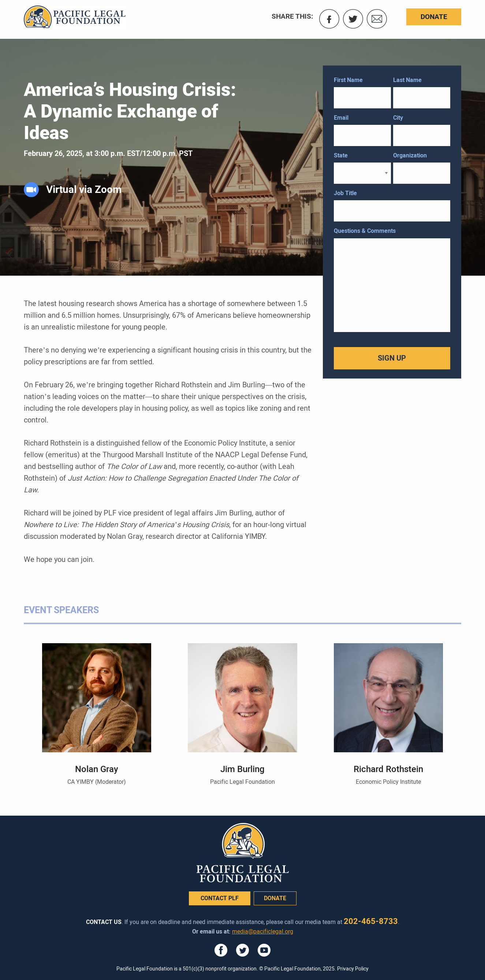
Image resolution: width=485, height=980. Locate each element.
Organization (410, 155)
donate (275, 898)
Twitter (353, 19)
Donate (434, 17)
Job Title (345, 193)
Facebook (329, 19)
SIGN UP (392, 358)
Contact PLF (220, 898)
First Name (348, 80)
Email (377, 19)
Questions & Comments (365, 231)
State (341, 155)
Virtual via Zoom (84, 190)
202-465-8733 (371, 921)
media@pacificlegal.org (263, 931)
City (398, 118)
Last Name (407, 80)
